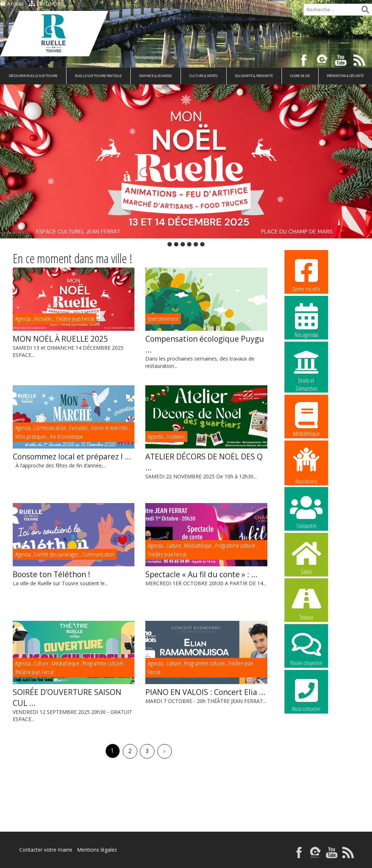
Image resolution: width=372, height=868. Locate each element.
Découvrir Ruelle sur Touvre (33, 76)
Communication (50, 428)
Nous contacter (306, 694)
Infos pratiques (31, 436)
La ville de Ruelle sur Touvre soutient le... (74, 578)
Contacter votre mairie (46, 850)
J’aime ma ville (306, 274)
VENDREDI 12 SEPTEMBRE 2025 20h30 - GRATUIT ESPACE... (74, 705)
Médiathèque (198, 545)
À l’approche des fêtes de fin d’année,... (74, 460)
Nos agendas (306, 320)
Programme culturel (235, 545)
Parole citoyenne (306, 648)
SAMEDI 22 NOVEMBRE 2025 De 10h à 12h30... (206, 465)
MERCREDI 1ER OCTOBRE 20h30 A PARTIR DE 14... (206, 578)
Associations (306, 465)
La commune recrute (306, 740)
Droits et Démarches (306, 366)
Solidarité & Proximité (254, 76)
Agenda (23, 319)
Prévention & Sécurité (345, 76)
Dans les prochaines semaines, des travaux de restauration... (206, 351)
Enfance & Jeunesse (155, 76)
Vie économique (66, 436)
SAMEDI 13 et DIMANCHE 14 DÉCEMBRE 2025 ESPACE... (74, 346)
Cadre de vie (300, 76)
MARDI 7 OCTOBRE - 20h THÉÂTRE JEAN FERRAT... (206, 696)
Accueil (12, 3)
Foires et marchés (110, 428)
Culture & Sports (203, 76)
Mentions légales (97, 850)
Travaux (306, 603)
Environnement (163, 319)
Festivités (43, 319)
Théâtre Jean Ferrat (75, 319)
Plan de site (46, 3)
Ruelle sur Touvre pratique (98, 76)
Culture (174, 545)
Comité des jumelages (56, 554)
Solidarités (306, 511)
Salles (306, 557)
